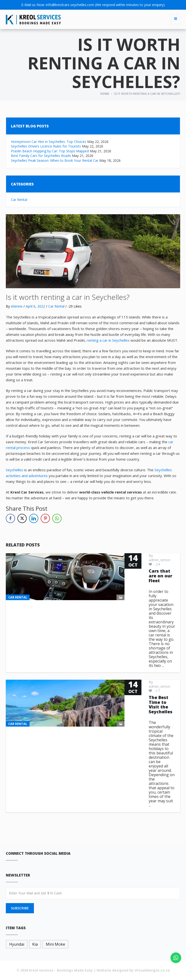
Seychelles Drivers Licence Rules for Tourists (46, 146)
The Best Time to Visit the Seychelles (161, 704)
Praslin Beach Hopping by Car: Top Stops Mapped (50, 151)
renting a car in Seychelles (108, 340)
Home (105, 94)
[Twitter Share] (22, 518)
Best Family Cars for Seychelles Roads (41, 156)
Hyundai (17, 944)
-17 (154, 691)
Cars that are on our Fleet (160, 576)
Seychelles (15, 470)
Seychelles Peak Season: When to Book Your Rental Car (55, 160)
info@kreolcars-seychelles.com (70, 5)
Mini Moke (55, 944)
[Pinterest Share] (45, 518)
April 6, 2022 (35, 306)
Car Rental (19, 200)
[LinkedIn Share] (34, 518)
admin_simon (159, 560)
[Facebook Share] (10, 518)
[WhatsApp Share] (57, 518)
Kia (35, 944)
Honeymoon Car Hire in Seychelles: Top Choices (49, 142)
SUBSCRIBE (20, 908)
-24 (154, 564)
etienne (17, 306)
